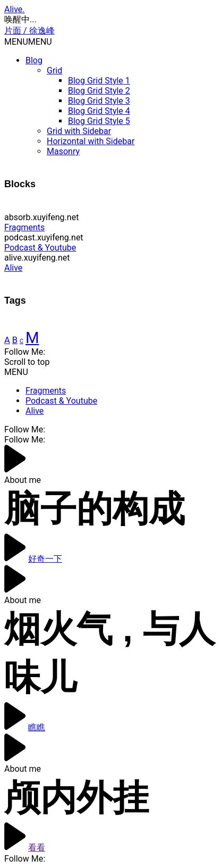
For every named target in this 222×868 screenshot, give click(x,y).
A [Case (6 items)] (7, 340)
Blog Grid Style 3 (99, 101)
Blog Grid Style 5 (99, 121)
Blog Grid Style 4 (99, 111)
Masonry (63, 151)
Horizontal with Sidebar (91, 141)
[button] (28, 42)
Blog (34, 60)
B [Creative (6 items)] (15, 340)
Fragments (24, 227)
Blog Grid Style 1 (99, 81)
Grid (54, 70)
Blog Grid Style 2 (99, 91)
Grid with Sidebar (79, 131)
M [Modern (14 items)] (32, 338)
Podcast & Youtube (40, 248)
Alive (13, 268)
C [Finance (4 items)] (22, 341)
